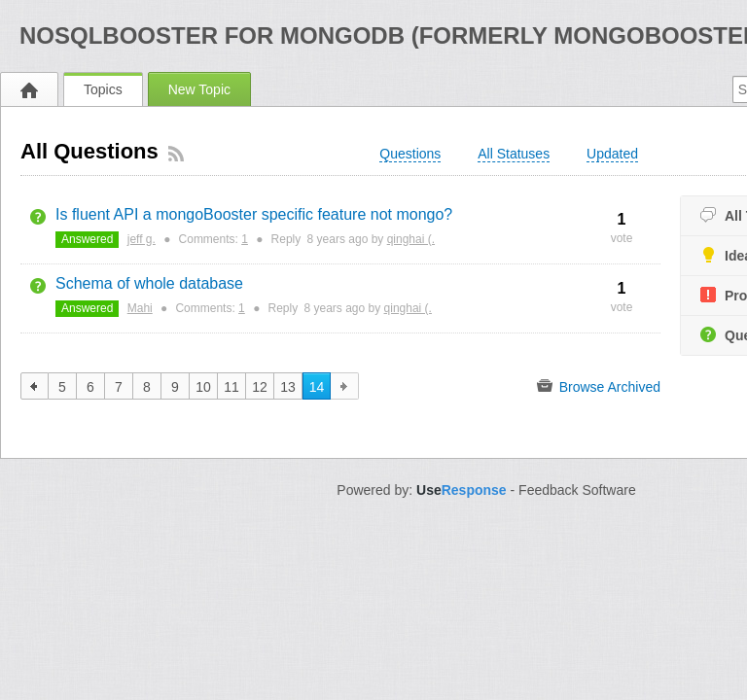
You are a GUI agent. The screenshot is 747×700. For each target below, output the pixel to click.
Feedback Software (577, 490)
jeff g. (142, 239)
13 (288, 387)
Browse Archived (599, 386)
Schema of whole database (149, 283)
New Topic (199, 89)
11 (231, 387)
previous (35, 386)
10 (203, 387)
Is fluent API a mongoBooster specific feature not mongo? (254, 214)
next (345, 386)
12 (260, 387)
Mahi (140, 308)
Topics (103, 89)
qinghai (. (411, 239)
